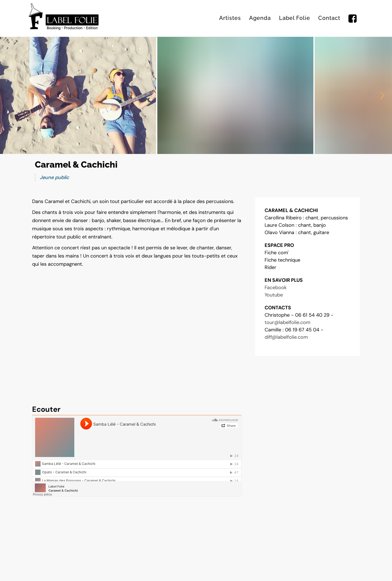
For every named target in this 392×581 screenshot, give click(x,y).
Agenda (260, 18)
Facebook (276, 288)
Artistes (230, 18)
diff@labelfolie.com (286, 337)
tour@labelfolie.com (287, 322)
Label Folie (295, 18)
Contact (329, 18)
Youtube (274, 295)
